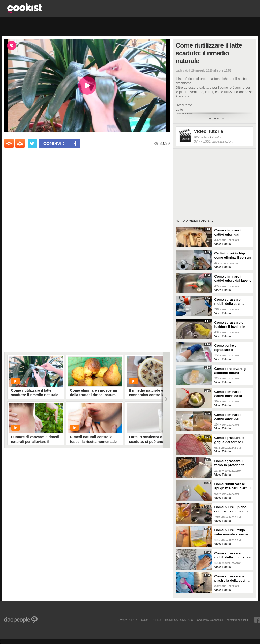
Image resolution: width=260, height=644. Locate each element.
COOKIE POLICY (151, 620)
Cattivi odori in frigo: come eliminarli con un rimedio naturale (233, 256)
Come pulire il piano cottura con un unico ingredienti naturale (231, 509)
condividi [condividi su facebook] (55, 143)
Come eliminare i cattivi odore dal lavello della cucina (233, 279)
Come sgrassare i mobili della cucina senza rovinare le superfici (229, 302)
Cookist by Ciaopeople (210, 620)
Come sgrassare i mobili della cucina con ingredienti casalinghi (233, 555)
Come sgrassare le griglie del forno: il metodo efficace (229, 440)
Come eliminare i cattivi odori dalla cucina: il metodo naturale (228, 394)
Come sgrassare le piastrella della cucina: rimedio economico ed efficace (232, 578)
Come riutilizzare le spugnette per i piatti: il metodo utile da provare (233, 486)
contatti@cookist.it (237, 620)
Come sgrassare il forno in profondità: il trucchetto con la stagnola (231, 463)
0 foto (216, 137)
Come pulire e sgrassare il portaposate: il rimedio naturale (233, 348)
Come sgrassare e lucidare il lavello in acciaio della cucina (230, 325)
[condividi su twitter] (32, 143)
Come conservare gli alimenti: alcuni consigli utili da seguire (233, 371)
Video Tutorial (209, 131)
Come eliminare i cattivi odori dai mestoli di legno (228, 232)
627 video (201, 137)
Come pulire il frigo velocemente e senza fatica (231, 532)
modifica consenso (179, 620)
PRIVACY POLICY (126, 620)
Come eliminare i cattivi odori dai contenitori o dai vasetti (228, 417)
